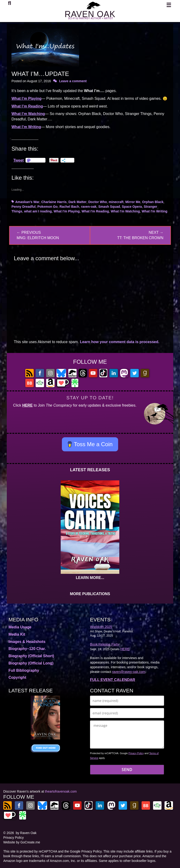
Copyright (17, 677)
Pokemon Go (47, 207)
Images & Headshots (27, 642)
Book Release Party (105, 644)
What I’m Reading (27, 106)
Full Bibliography (24, 670)
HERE (27, 405)
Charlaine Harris (54, 202)
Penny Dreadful (24, 207)
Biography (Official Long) (31, 663)
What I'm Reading (95, 211)
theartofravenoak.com (61, 791)
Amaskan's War (27, 202)
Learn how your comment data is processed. (120, 342)
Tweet (19, 160)
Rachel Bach (69, 207)
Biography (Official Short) (31, 656)
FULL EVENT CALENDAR (113, 680)
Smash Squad (109, 207)
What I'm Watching (125, 211)
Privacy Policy (136, 753)
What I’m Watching (28, 114)
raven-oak (89, 207)
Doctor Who (98, 202)
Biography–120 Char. (27, 649)
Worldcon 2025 (101, 627)
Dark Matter (77, 202)
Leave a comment (73, 81)
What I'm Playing (67, 211)
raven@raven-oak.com (129, 672)
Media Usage (20, 627)
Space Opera (132, 207)
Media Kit (17, 634)
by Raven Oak (26, 833)
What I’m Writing (26, 127)
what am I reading (38, 211)
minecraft (116, 202)
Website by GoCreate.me (22, 842)
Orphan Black (153, 202)
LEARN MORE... (90, 578)
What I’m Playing (26, 98)
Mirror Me (133, 202)
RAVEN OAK (90, 14)
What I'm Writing (155, 211)
